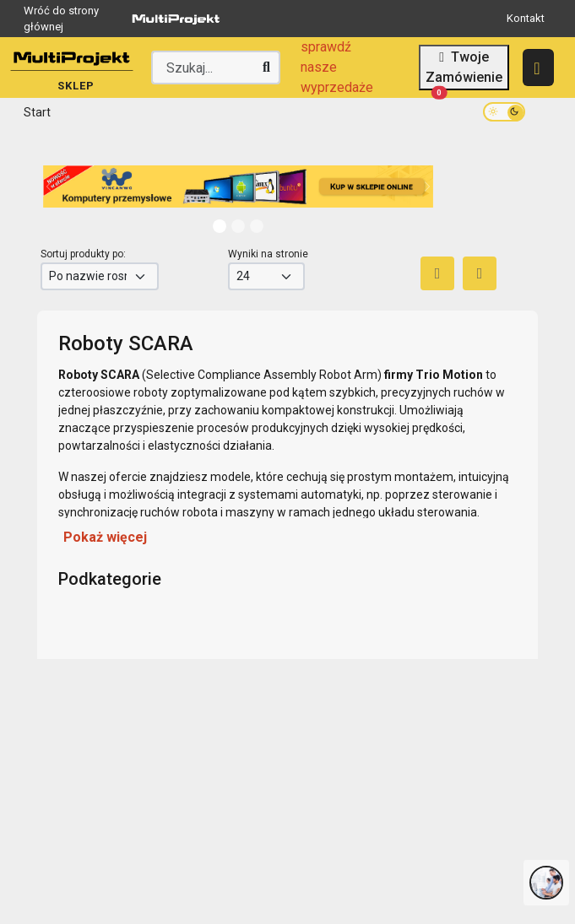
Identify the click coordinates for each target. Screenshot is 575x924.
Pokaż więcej (105, 537)
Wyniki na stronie (268, 254)
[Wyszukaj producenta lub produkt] (216, 68)
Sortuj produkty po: (83, 254)
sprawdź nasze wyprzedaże (337, 67)
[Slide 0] (220, 226)
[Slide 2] (257, 226)
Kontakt (526, 18)
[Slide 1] (238, 226)
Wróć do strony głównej (125, 19)
